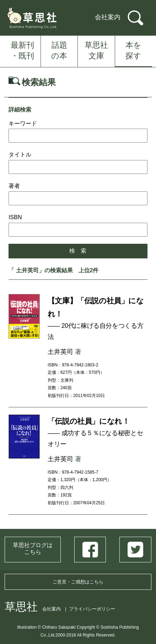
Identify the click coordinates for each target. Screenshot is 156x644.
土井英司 (60, 352)
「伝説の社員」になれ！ (88, 421)
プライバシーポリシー (92, 609)
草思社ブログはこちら (33, 548)
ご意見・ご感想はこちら (78, 582)
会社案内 (108, 17)
